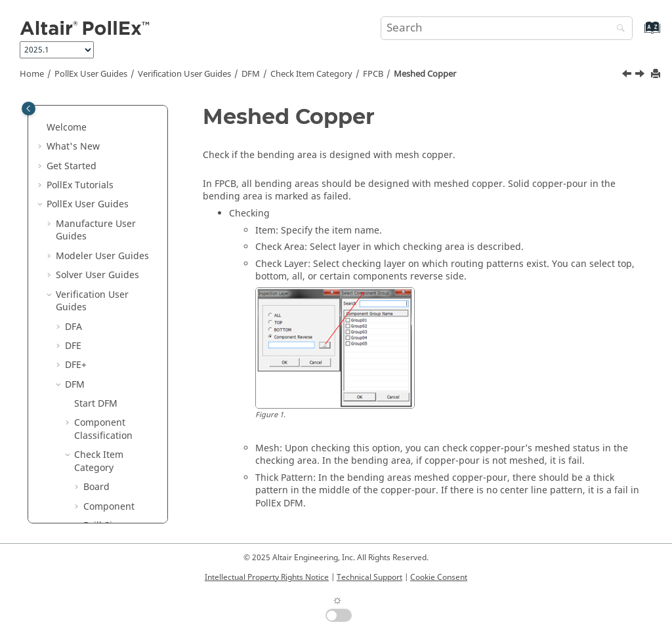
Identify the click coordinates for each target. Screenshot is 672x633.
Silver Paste (118, 480)
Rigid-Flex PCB (124, 351)
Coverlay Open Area (125, 133)
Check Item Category (311, 74)
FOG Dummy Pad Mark (120, 184)
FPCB (373, 74)
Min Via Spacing (110, 326)
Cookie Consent (439, 577)
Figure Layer (120, 158)
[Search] (618, 29)
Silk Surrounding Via (121, 447)
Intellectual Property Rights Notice (267, 577)
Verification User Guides (184, 74)
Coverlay (111, 107)
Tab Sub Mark (123, 519)
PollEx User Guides (91, 74)
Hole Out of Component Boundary (118, 222)
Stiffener (112, 499)
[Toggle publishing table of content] (29, 109)
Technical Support (369, 577)
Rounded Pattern (113, 377)
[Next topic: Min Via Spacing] (641, 75)
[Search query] (507, 28)
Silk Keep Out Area (122, 409)
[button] (87, 108)
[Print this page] (657, 74)
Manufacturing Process (126, 261)
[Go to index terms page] (638, 34)
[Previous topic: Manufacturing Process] (628, 75)
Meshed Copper (425, 74)
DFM (251, 74)
